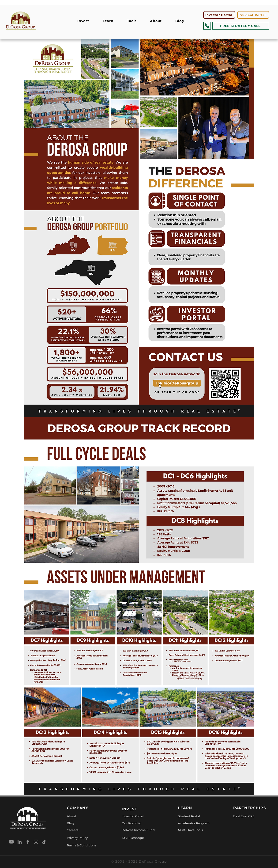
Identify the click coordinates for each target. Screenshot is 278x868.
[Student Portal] (253, 15)
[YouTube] (11, 842)
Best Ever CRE (244, 816)
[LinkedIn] (20, 842)
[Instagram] (36, 842)
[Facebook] (28, 842)
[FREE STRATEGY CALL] (241, 26)
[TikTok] (44, 842)
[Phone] (207, 26)
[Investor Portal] (219, 15)
